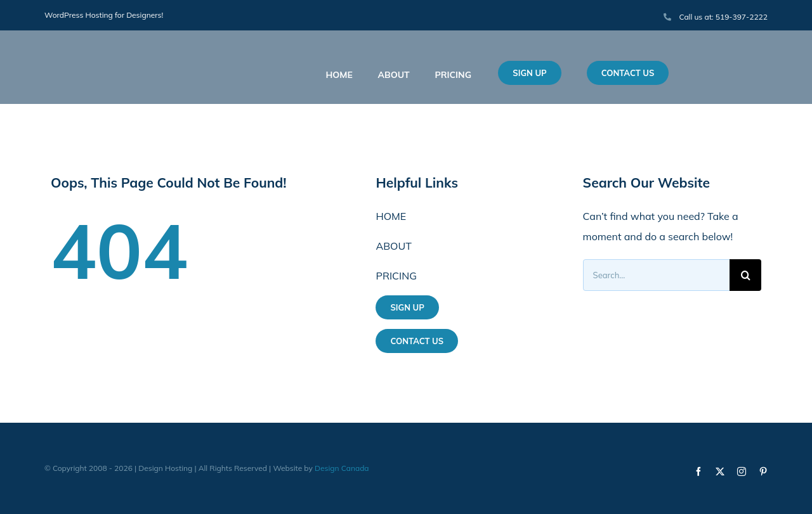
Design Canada (342, 468)
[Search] (745, 275)
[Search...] (656, 275)
